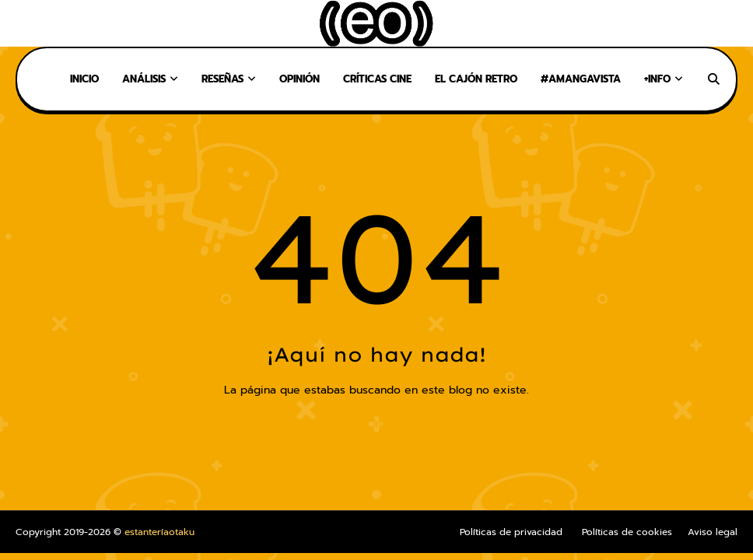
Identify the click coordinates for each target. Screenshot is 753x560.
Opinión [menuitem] (299, 79)
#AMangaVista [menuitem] (581, 79)
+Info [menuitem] (657, 79)
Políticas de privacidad (511, 532)
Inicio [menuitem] (84, 79)
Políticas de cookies (627, 532)
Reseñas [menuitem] (222, 79)
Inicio (376, 423)
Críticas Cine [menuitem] (377, 79)
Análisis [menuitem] (144, 79)
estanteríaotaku (159, 532)
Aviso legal (713, 532)
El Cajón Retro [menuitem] (476, 79)
